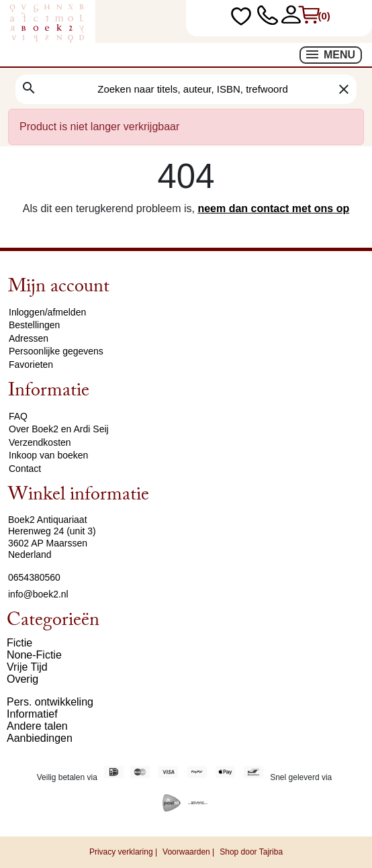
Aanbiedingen (40, 738)
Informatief (32, 714)
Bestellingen (34, 325)
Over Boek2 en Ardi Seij (59, 429)
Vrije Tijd (27, 667)
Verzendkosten (40, 442)
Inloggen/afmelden (47, 312)
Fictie (19, 643)
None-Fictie (34, 655)
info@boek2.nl (38, 594)
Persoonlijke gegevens (56, 351)
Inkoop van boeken (48, 455)
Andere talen (37, 726)
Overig (22, 679)
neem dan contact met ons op (273, 208)
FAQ (18, 416)
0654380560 (34, 577)
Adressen (29, 338)
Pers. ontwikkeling (50, 702)
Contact (25, 469)
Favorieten (31, 365)
